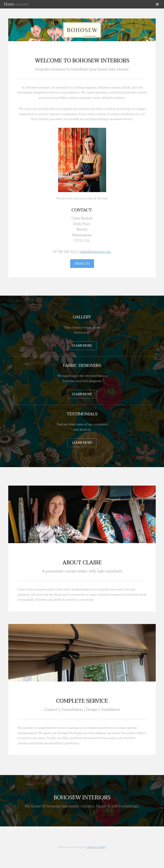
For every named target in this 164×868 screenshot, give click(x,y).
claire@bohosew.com (95, 252)
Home (16, 4)
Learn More (82, 346)
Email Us (82, 264)
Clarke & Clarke (96, 847)
